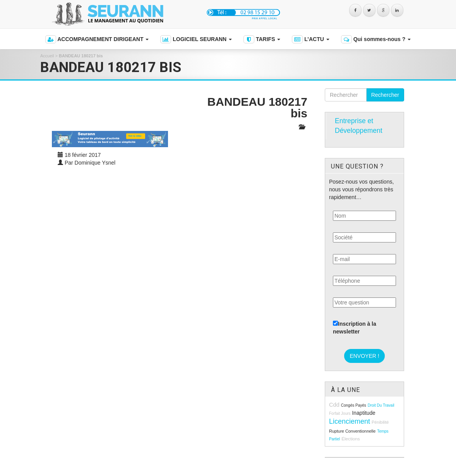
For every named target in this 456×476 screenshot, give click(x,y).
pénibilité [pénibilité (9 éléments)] (380, 422)
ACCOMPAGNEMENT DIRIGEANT (97, 39)
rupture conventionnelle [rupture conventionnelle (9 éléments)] (352, 431)
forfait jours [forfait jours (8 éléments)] (340, 413)
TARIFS (262, 39)
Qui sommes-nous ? (376, 39)
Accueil (47, 56)
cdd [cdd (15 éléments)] (334, 405)
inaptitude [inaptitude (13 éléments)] (363, 413)
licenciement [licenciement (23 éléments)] (350, 421)
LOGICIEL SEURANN (196, 39)
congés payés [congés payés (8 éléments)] (354, 405)
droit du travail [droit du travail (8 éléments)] (381, 405)
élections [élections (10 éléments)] (351, 439)
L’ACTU (310, 39)
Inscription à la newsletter (355, 328)
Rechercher (385, 95)
